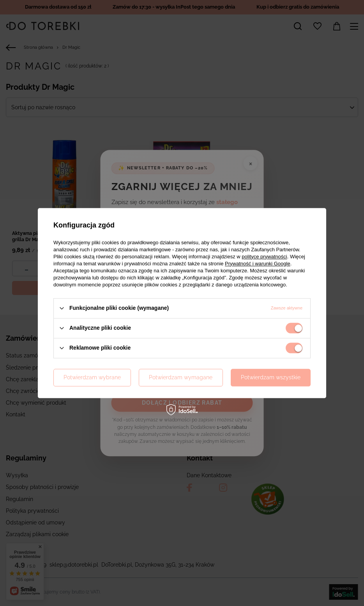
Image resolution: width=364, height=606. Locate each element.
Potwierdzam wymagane (181, 377)
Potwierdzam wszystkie (271, 377)
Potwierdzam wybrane (92, 377)
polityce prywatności (264, 257)
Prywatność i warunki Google (258, 264)
